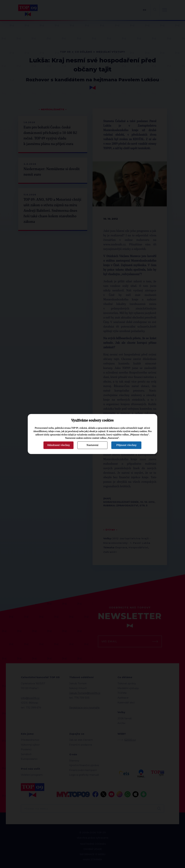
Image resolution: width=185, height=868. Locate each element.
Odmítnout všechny (59, 445)
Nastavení (92, 445)
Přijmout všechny (126, 445)
